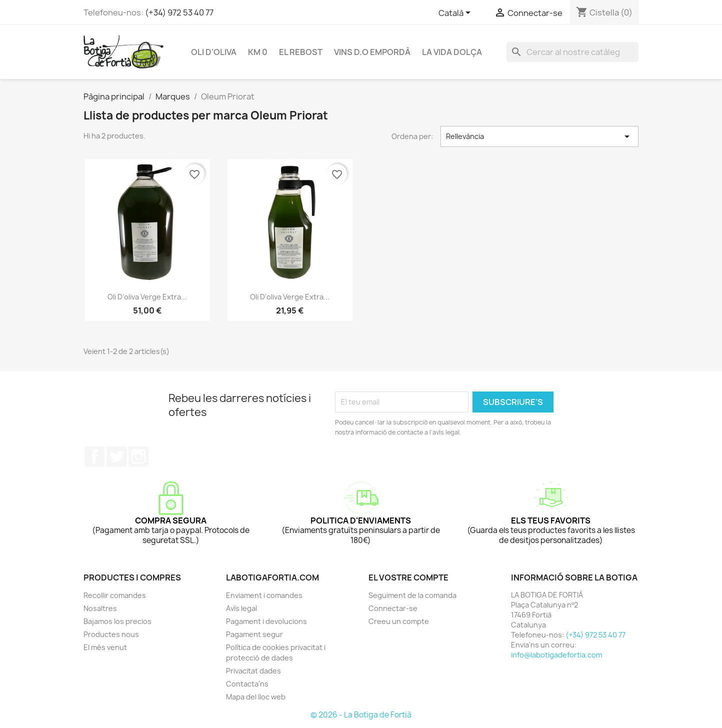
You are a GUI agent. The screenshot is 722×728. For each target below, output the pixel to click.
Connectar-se (393, 608)
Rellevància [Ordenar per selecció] (539, 136)
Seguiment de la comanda (412, 595)
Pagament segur (254, 634)
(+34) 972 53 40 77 (179, 12)
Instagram (138, 456)
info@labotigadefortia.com (556, 655)
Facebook (94, 456)
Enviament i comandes (264, 595)
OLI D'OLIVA (214, 52)
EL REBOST (301, 52)
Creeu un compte (399, 621)
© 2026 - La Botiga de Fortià (361, 715)
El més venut (105, 647)
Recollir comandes (115, 595)
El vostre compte (408, 577)
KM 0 (258, 52)
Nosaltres (100, 608)
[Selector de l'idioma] (456, 13)
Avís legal (241, 608)
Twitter (116, 456)
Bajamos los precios (117, 621)
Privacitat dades (253, 671)
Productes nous (111, 634)
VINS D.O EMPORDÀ (372, 52)
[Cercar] (572, 52)
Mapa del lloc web (256, 697)
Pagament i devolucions (266, 621)
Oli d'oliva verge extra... (147, 297)
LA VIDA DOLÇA (452, 52)
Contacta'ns (247, 684)
